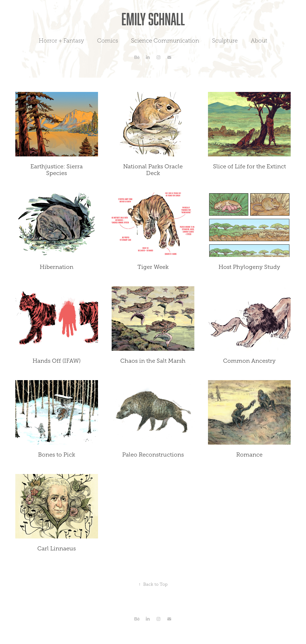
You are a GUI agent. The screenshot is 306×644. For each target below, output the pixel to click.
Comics (108, 41)
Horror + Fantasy (61, 41)
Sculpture (225, 41)
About (259, 41)
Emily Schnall (153, 19)
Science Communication (165, 41)
